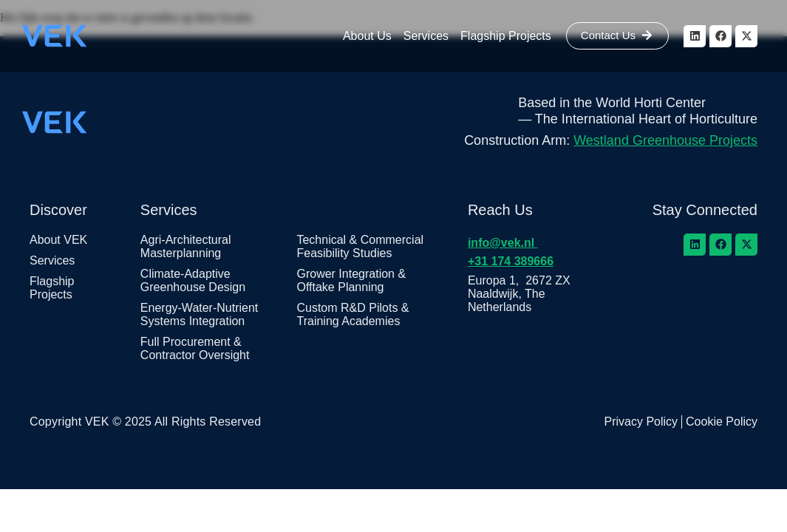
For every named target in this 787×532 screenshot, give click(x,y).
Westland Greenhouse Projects (665, 140)
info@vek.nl (503, 243)
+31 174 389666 (511, 261)
